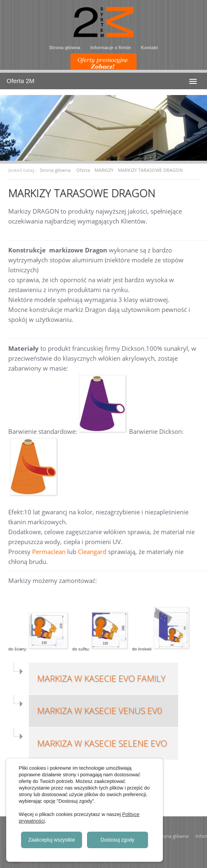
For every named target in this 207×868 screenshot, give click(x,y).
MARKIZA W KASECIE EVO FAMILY (101, 678)
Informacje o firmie (111, 48)
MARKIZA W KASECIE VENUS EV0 (100, 711)
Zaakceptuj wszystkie (52, 840)
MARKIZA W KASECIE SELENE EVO (102, 743)
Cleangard (92, 552)
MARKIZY (104, 170)
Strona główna (65, 48)
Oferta (83, 170)
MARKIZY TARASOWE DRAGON (150, 170)
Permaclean (49, 552)
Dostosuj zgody (118, 840)
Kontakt (149, 48)
